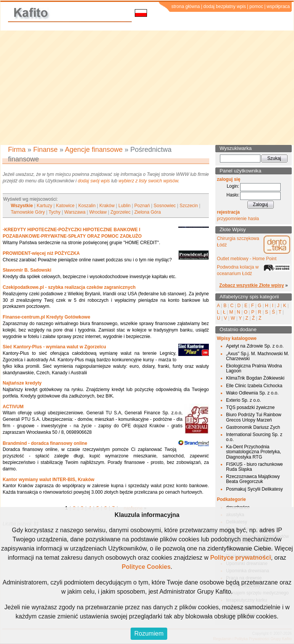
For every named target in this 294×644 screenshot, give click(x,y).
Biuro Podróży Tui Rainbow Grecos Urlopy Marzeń (254, 417)
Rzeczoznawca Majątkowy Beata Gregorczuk (253, 479)
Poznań (142, 206)
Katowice (65, 206)
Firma (17, 150)
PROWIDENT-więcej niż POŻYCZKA (41, 253)
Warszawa (75, 212)
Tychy (54, 212)
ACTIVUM (13, 407)
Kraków (107, 206)
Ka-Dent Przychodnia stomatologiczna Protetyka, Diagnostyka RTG (254, 452)
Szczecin (189, 206)
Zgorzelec (120, 212)
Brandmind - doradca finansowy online (45, 443)
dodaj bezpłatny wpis (225, 6)
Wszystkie (22, 206)
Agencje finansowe (94, 150)
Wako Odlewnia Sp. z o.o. (252, 393)
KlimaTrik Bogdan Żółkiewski (255, 378)
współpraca (278, 6)
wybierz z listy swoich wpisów (149, 181)
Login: (233, 186)
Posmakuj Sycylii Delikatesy (254, 489)
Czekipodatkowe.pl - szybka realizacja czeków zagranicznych (69, 287)
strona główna (186, 6)
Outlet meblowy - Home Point (247, 259)
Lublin (124, 206)
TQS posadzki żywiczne (250, 407)
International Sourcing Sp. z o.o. (254, 437)
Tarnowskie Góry (28, 212)
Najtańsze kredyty (22, 383)
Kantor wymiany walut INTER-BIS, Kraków (48, 480)
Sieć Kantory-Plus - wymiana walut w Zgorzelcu (54, 347)
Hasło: (233, 195)
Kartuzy (44, 206)
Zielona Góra (148, 212)
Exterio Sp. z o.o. (243, 400)
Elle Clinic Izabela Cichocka (254, 386)
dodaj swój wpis (94, 181)
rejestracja (228, 212)
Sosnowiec (165, 206)
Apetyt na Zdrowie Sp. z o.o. (255, 346)
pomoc (256, 6)
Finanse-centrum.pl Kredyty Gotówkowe (46, 317)
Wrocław (98, 212)
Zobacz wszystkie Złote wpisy (251, 285)
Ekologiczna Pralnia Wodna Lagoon (254, 368)
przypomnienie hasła (238, 219)
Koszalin (87, 206)
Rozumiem (149, 634)
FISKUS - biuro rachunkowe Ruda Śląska (254, 467)
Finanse (45, 150)
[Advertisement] (147, 88)
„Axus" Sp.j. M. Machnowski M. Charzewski (258, 356)
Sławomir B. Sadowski (27, 270)
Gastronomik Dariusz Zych (253, 427)
